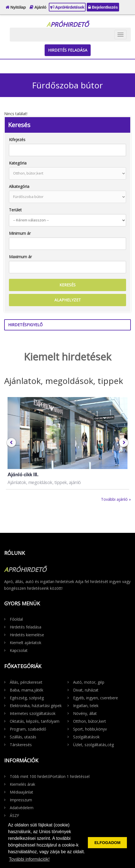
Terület (15, 210)
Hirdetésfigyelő (25, 325)
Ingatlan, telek (86, 706)
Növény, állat (85, 713)
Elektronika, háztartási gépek (36, 706)
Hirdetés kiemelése (27, 635)
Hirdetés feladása (68, 50)
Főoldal (16, 619)
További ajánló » (116, 499)
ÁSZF (15, 815)
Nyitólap (16, 7)
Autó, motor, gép (89, 682)
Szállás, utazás (23, 737)
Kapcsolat (19, 650)
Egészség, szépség (27, 698)
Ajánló (38, 7)
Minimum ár (20, 233)
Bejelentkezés (103, 7)
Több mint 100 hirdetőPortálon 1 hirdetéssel (50, 776)
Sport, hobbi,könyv (90, 729)
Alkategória (19, 186)
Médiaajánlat (21, 792)
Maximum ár (20, 257)
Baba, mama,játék (26, 690)
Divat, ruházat (86, 690)
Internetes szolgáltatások (33, 713)
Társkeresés (21, 745)
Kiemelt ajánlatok (26, 643)
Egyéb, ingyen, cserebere (96, 698)
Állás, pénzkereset (26, 682)
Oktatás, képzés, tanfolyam (35, 721)
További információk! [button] (29, 859)
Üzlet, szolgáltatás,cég (93, 745)
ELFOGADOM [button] (107, 843)
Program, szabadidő (28, 729)
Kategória (18, 163)
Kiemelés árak (22, 784)
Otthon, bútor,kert (90, 721)
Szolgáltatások (86, 737)
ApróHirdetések (67, 7)
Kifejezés (17, 140)
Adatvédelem (22, 808)
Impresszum (21, 800)
